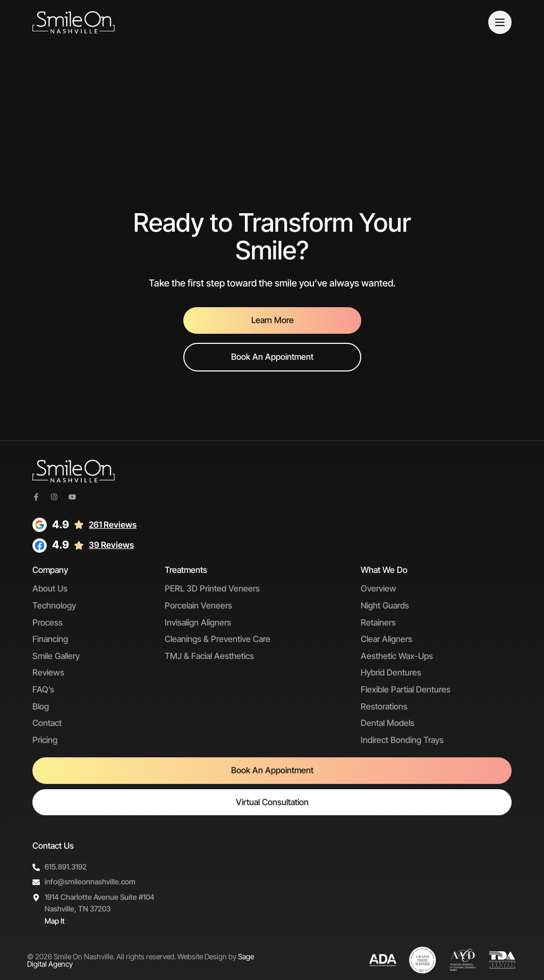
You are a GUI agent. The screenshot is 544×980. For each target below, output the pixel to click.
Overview (379, 588)
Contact (47, 723)
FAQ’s (43, 689)
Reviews (48, 672)
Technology (54, 605)
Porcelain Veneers (198, 605)
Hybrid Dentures (391, 672)
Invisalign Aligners (198, 622)
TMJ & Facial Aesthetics (209, 656)
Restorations (384, 706)
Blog (41, 706)
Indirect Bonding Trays (402, 740)
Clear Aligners (386, 639)
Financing (50, 639)
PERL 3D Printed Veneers (212, 588)
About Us (50, 588)
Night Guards (385, 605)
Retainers (378, 622)
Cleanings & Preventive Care (218, 639)
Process (48, 622)
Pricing (45, 740)
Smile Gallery (56, 656)
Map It (55, 921)
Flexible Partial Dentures (406, 689)
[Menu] (500, 22)
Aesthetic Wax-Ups (397, 656)
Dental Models (388, 723)
